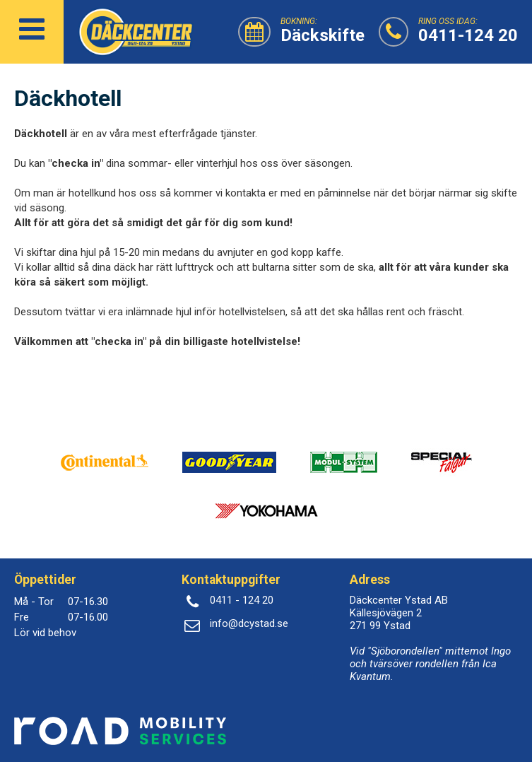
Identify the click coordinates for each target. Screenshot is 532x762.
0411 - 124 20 (242, 600)
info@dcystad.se (249, 623)
